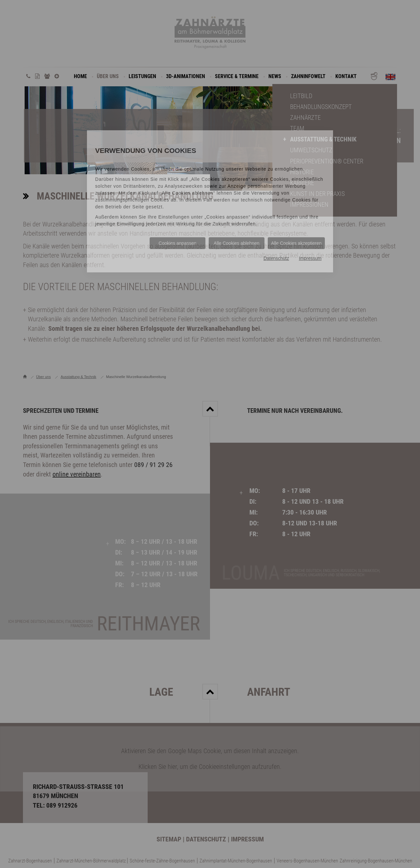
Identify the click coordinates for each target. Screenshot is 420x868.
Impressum (310, 258)
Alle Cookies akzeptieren (296, 243)
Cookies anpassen (177, 243)
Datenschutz (276, 258)
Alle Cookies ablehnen (236, 243)
